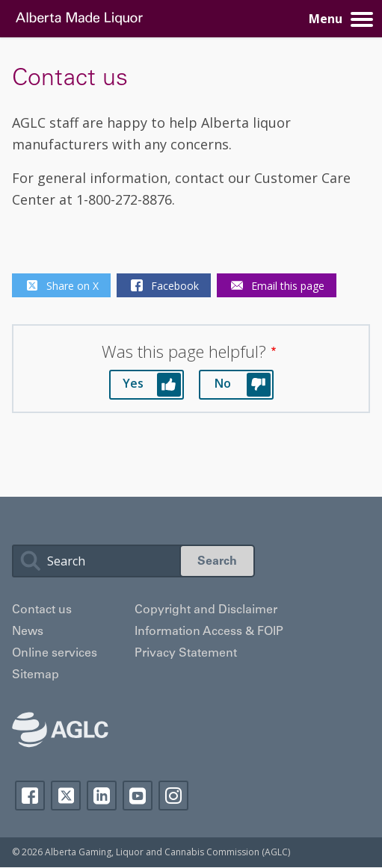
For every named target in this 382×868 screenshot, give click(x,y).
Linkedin (102, 796)
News (28, 632)
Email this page (277, 285)
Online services (55, 654)
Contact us (42, 610)
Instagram (173, 796)
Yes (133, 383)
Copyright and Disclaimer (206, 610)
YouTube (138, 796)
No (223, 383)
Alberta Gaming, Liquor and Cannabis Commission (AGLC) (167, 852)
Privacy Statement (186, 654)
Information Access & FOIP (209, 632)
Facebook (164, 285)
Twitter (66, 796)
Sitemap (36, 675)
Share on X (61, 285)
